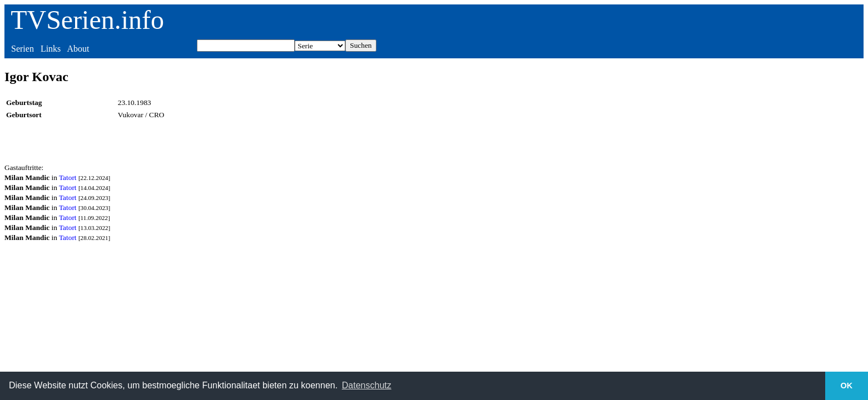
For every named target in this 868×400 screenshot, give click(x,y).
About (78, 49)
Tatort (68, 177)
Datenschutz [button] (367, 385)
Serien (23, 49)
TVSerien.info (87, 20)
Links (51, 49)
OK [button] (847, 386)
